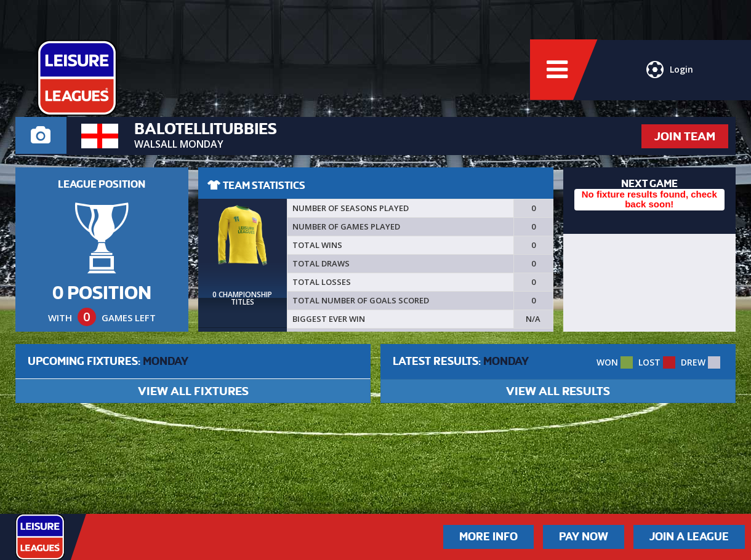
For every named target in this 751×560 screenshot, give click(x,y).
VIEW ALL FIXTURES (193, 391)
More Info (488, 537)
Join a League (689, 537)
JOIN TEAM (685, 136)
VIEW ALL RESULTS (558, 391)
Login (670, 71)
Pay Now (584, 537)
